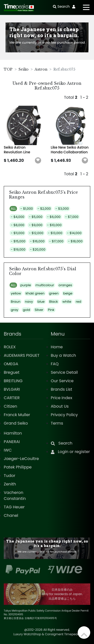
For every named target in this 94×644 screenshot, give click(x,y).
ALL (13, 209)
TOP (8, 69)
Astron (41, 69)
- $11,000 (18, 233)
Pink (51, 310)
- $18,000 (75, 241)
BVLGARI (12, 389)
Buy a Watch (64, 355)
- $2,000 (44, 209)
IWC (8, 450)
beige (68, 293)
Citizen (11, 406)
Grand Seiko (16, 423)
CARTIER (12, 398)
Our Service (62, 381)
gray (15, 310)
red (78, 302)
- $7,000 (72, 217)
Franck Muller (17, 415)
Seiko (24, 69)
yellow (16, 293)
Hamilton (13, 433)
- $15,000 (18, 241)
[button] (38, 161)
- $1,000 (27, 209)
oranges (65, 285)
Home (57, 347)
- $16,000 (37, 241)
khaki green (35, 293)
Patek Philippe (18, 467)
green (54, 293)
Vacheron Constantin (15, 496)
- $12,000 (36, 233)
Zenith (10, 484)
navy (29, 302)
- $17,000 (56, 241)
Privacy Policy (64, 415)
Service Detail (64, 372)
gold (26, 310)
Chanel (11, 515)
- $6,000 (54, 217)
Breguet (12, 372)
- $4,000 (18, 217)
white (67, 302)
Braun (16, 302)
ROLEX (10, 347)
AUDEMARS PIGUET (22, 355)
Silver (39, 310)
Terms (57, 423)
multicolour (45, 285)
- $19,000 (18, 249)
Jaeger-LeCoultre (21, 459)
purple (26, 285)
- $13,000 (55, 233)
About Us (60, 406)
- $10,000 (54, 225)
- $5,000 (36, 217)
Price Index (62, 398)
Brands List (62, 389)
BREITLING (13, 381)
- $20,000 (37, 249)
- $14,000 (74, 233)
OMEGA (11, 364)
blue (41, 302)
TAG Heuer (14, 507)
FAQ (55, 364)
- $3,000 (62, 209)
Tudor (10, 476)
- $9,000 (36, 225)
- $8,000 (18, 225)
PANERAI (12, 442)
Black (54, 302)
